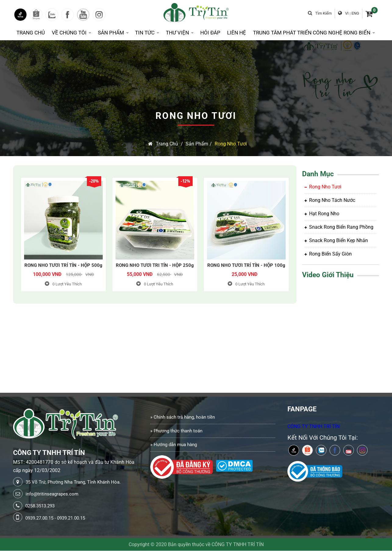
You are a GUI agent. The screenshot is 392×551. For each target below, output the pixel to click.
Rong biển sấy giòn (328, 254)
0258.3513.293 (40, 506)
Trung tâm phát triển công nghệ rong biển (314, 33)
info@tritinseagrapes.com (52, 494)
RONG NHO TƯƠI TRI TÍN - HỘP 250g (155, 266)
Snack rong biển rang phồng (339, 227)
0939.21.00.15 (71, 518)
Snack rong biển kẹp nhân (336, 241)
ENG (356, 13)
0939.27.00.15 (39, 518)
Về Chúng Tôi (71, 33)
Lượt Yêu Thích (63, 284)
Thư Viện (180, 33)
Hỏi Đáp (210, 33)
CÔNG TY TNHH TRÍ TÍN (314, 427)
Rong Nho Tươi (231, 144)
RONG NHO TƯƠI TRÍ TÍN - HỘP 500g (63, 266)
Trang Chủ (31, 33)
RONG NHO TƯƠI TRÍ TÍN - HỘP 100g (246, 266)
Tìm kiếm (320, 13)
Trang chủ (163, 144)
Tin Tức (147, 33)
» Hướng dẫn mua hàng (174, 445)
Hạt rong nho (322, 214)
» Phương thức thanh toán (176, 431)
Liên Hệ (237, 33)
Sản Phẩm (113, 33)
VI (347, 13)
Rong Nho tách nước (330, 200)
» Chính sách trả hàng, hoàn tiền (183, 417)
